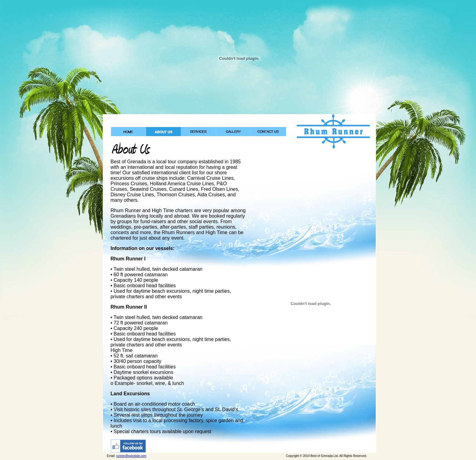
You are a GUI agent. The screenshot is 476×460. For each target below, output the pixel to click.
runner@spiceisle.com (131, 456)
